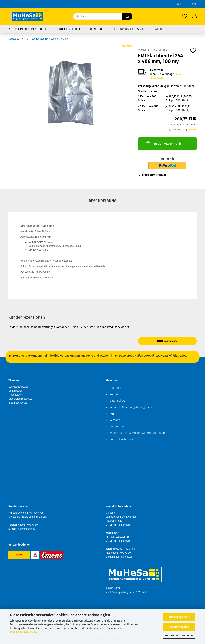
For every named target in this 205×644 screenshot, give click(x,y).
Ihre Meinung (167, 341)
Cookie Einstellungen (123, 439)
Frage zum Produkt (154, 175)
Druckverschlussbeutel (131, 29)
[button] (195, 16)
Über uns (115, 388)
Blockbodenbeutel (67, 29)
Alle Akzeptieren (179, 617)
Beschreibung (103, 201)
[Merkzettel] (185, 16)
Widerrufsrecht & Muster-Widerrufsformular (137, 433)
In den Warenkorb (163, 143)
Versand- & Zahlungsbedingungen (131, 407)
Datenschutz (117, 401)
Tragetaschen (16, 395)
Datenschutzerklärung (23, 632)
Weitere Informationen (179, 636)
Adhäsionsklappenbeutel (28, 29)
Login (193, 4)
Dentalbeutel (97, 29)
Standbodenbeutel (18, 387)
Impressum (117, 427)
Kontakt (114, 394)
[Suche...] (127, 16)
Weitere (160, 29)
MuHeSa (127, 46)
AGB (112, 414)
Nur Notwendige (179, 627)
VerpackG (116, 420)
